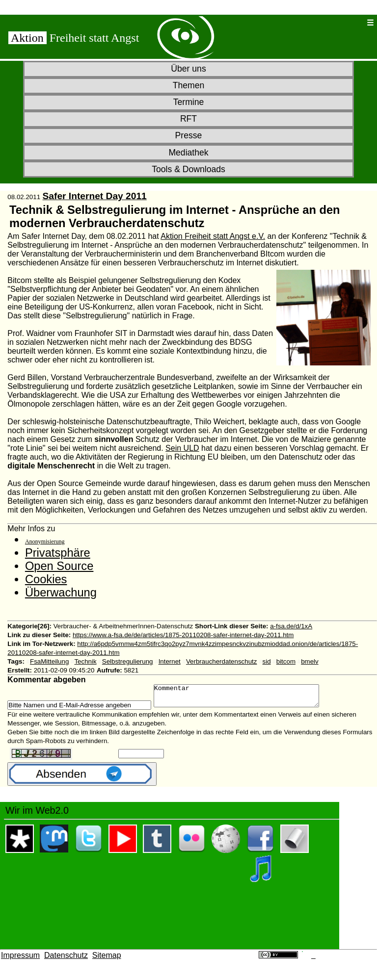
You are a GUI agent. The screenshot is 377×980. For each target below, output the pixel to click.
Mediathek (188, 153)
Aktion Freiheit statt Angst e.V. (213, 236)
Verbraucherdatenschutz (221, 661)
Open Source (59, 566)
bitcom (286, 661)
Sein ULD (182, 448)
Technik (85, 661)
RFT (188, 119)
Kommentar (246, 698)
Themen (189, 85)
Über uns (188, 69)
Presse (189, 135)
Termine (189, 102)
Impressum (20, 960)
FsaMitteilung (49, 661)
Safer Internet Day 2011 (95, 196)
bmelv (310, 661)
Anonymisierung (45, 542)
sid (267, 661)
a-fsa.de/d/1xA (291, 626)
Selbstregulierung (128, 661)
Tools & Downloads (188, 169)
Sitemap (107, 960)
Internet (170, 661)
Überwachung (61, 593)
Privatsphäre (58, 553)
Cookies (46, 579)
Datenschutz (66, 960)
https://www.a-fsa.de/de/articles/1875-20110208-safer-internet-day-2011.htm (183, 635)
